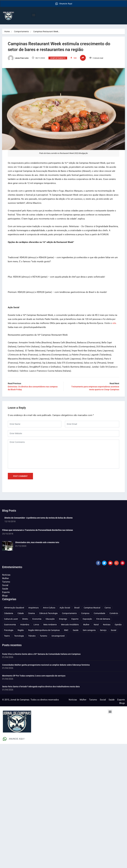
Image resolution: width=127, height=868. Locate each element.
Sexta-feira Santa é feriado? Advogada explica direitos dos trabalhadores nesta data (41, 686)
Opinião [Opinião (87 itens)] (118, 624)
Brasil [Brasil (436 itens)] (77, 607)
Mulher (5, 578)
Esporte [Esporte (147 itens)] (75, 619)
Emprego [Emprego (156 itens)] (63, 619)
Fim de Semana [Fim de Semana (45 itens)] (103, 619)
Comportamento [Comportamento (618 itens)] (69, 613)
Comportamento (21, 31)
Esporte (6, 592)
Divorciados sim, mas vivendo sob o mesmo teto (37, 542)
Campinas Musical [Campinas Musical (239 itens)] (92, 607)
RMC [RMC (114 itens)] (66, 630)
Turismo (6, 582)
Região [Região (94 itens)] (21, 630)
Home (7, 31)
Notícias (6, 575)
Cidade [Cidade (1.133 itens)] (21, 613)
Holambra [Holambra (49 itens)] (25, 624)
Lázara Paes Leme (18, 58)
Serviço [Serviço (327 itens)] (103, 630)
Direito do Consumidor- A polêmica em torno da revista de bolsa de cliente (39, 518)
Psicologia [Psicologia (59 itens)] (9, 630)
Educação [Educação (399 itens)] (50, 619)
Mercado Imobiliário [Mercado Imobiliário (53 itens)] (70, 624)
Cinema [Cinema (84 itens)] (31, 613)
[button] (34, 15)
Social (5, 585)
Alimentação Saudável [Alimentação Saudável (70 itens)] (14, 607)
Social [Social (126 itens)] (113, 630)
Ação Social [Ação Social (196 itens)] (65, 607)
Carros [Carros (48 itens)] (108, 607)
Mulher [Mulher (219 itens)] (86, 624)
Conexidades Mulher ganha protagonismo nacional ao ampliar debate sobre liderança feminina (46, 665)
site (114, 323)
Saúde (5, 588)
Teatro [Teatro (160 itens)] (7, 636)
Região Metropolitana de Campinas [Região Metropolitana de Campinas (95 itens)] (44, 630)
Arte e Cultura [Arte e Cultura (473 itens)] (49, 607)
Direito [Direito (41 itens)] (25, 619)
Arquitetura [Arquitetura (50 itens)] (33, 607)
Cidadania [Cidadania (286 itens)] (9, 613)
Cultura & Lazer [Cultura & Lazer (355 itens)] (11, 619)
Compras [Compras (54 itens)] (85, 613)
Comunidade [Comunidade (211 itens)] (99, 613)
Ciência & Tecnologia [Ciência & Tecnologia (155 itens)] (48, 613)
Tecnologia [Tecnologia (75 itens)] (19, 636)
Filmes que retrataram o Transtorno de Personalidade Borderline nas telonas (38, 530)
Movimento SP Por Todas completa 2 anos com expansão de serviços (34, 675)
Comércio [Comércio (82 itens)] (114, 613)
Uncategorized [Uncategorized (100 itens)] (58, 636)
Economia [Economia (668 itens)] (37, 619)
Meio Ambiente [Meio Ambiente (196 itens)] (50, 624)
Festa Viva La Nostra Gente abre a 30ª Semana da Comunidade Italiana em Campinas (41, 654)
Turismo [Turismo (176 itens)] (44, 636)
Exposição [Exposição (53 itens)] (87, 619)
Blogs (5, 595)
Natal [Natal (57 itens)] (96, 624)
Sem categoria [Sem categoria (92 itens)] (89, 630)
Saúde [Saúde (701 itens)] (76, 630)
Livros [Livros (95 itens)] (36, 624)
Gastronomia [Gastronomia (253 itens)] (10, 624)
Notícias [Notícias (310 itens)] (107, 624)
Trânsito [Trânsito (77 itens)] (32, 636)
